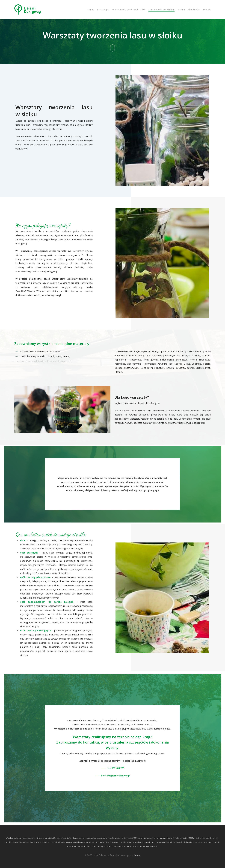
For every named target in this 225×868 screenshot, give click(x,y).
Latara (137, 855)
